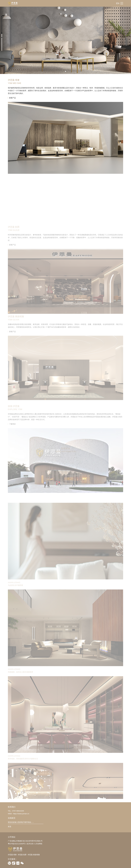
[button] (65, 71)
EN (118, 3)
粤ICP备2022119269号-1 (17, 844)
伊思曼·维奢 (12, 855)
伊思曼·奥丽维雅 (34, 855)
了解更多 (12, 457)
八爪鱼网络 (38, 844)
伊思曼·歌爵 (22, 855)
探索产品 (12, 105)
